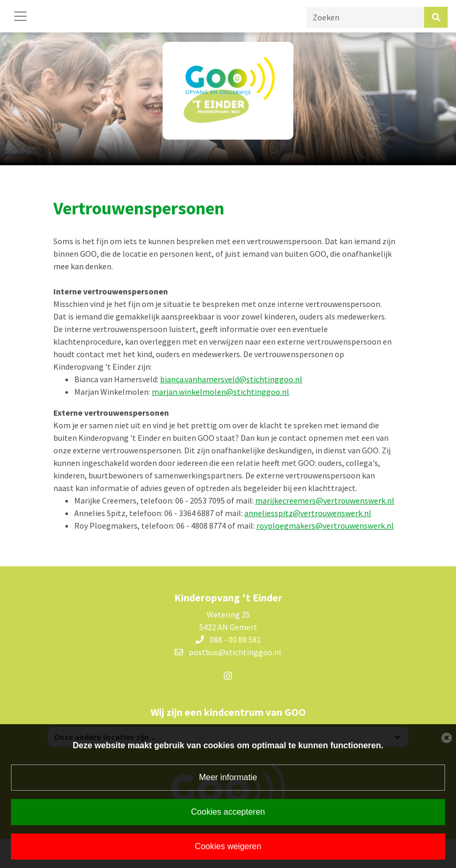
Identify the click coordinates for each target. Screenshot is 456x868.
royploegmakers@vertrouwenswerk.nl (325, 526)
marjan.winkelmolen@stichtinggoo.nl (220, 392)
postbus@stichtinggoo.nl (235, 652)
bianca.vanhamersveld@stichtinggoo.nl (231, 379)
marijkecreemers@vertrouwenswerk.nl (325, 500)
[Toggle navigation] (20, 16)
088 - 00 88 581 (235, 639)
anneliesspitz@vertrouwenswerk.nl (308, 513)
